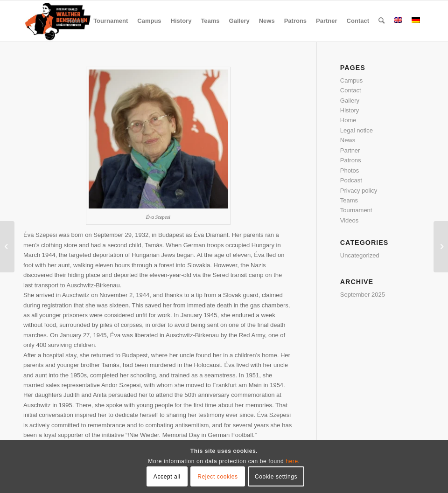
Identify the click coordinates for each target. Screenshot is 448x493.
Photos (350, 170)
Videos (350, 220)
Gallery (350, 101)
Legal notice (357, 130)
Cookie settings (276, 477)
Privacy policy (359, 191)
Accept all (167, 477)
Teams (349, 200)
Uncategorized (360, 255)
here (292, 461)
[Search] (381, 21)
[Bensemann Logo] (58, 21)
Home (348, 120)
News (348, 140)
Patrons (351, 160)
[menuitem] (76, 21)
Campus (351, 80)
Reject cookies (217, 477)
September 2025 (363, 295)
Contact (351, 90)
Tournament (356, 210)
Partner (350, 150)
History (350, 110)
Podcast (351, 180)
